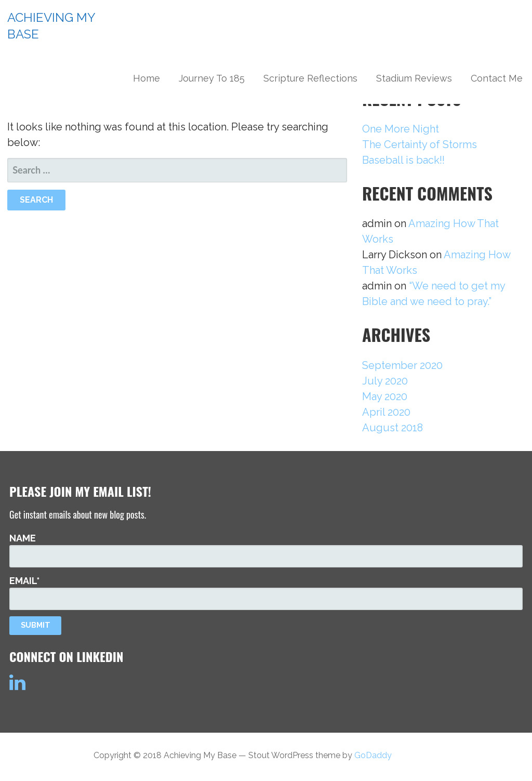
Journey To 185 (212, 78)
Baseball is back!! (403, 160)
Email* (266, 592)
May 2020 (385, 396)
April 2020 (386, 412)
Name (266, 550)
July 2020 (385, 381)
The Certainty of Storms (420, 144)
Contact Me (497, 78)
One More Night (401, 129)
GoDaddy (373, 755)
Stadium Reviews (414, 78)
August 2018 (393, 428)
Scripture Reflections (310, 78)
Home (147, 78)
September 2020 (402, 365)
